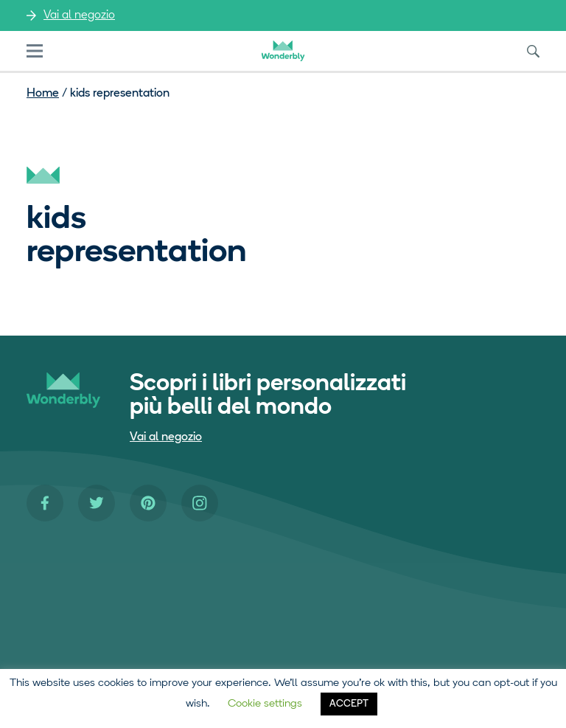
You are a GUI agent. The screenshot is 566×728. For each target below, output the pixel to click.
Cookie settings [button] (265, 704)
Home (43, 94)
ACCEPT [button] (349, 704)
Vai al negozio (79, 15)
